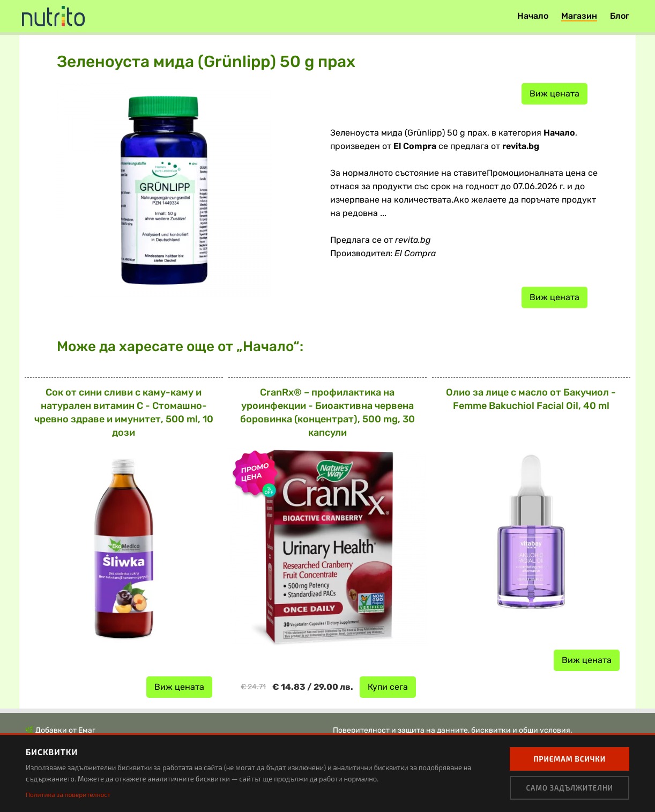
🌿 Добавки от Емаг (60, 730)
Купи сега (388, 687)
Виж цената (554, 94)
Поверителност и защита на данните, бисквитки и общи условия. (453, 730)
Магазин (579, 16)
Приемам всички (570, 759)
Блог (620, 16)
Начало (533, 16)
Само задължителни (570, 788)
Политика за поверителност (68, 794)
